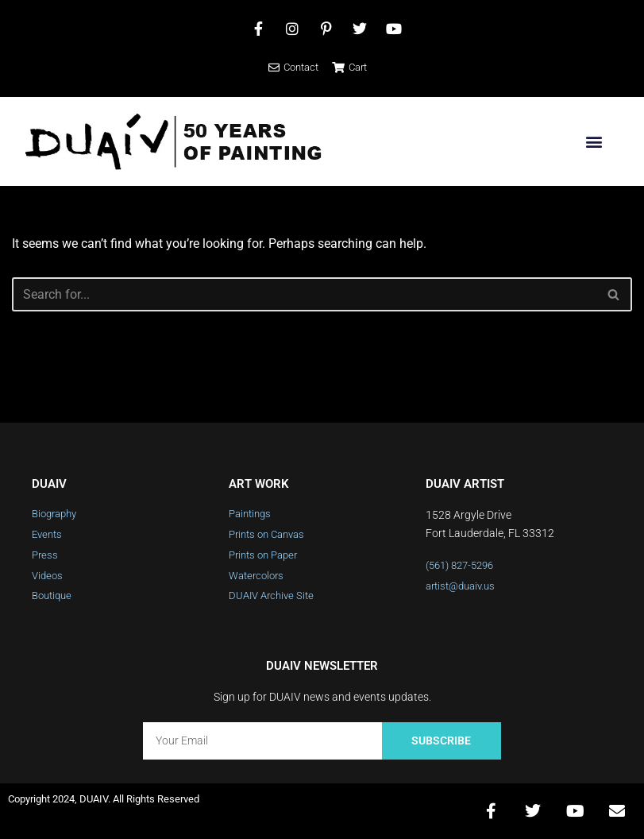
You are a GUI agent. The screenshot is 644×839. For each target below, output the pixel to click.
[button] (594, 142)
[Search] (304, 294)
